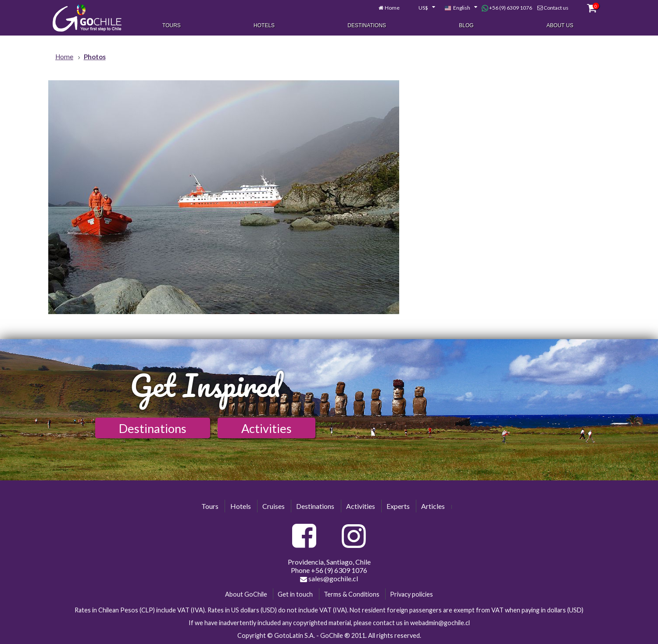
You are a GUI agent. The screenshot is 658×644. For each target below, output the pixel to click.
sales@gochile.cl (329, 579)
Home (392, 8)
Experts (398, 506)
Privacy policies (411, 594)
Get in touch (295, 594)
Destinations (367, 25)
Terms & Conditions (352, 594)
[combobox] (422, 8)
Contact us (556, 8)
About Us (560, 25)
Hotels (264, 25)
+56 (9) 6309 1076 (507, 8)
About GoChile (246, 594)
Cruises (274, 506)
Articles (433, 506)
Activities (266, 428)
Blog (466, 25)
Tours (172, 25)
